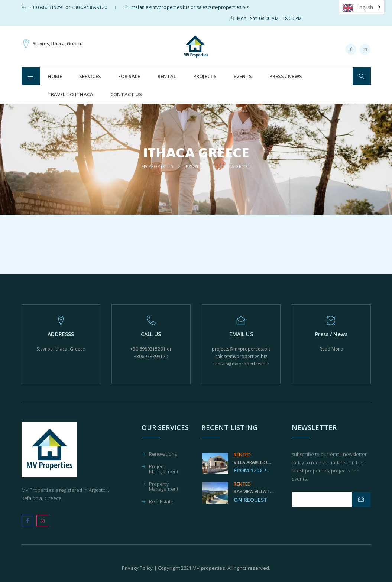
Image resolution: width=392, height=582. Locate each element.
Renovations (163, 454)
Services (90, 76)
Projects (205, 76)
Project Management (164, 469)
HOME (55, 76)
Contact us (126, 94)
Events (243, 76)
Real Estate (161, 502)
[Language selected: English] (362, 7)
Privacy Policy (137, 568)
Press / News (286, 76)
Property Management (164, 487)
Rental (167, 76)
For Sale (129, 76)
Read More (331, 349)
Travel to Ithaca (71, 94)
